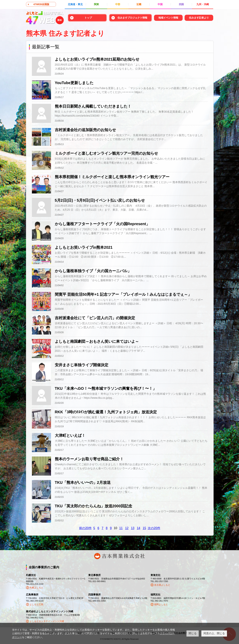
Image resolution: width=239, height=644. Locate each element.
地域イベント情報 (168, 18)
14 (139, 528)
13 (133, 528)
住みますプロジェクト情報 (132, 18)
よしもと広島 (36, 604)
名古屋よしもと (162, 585)
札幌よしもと (36, 588)
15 (144, 528)
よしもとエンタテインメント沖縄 (47, 621)
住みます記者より (199, 18)
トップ (88, 18)
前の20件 (85, 528)
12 (127, 528)
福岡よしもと (161, 604)
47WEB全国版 (41, 4)
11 (121, 528)
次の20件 (154, 528)
